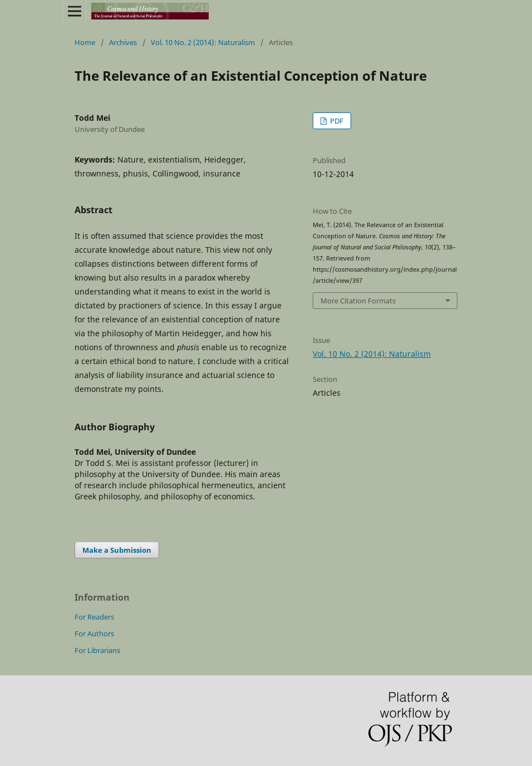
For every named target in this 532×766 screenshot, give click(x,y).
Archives (123, 42)
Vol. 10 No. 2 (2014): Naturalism (203, 42)
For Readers (94, 617)
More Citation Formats (358, 301)
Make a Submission (117, 550)
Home (85, 42)
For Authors (94, 634)
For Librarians (97, 650)
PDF (336, 121)
